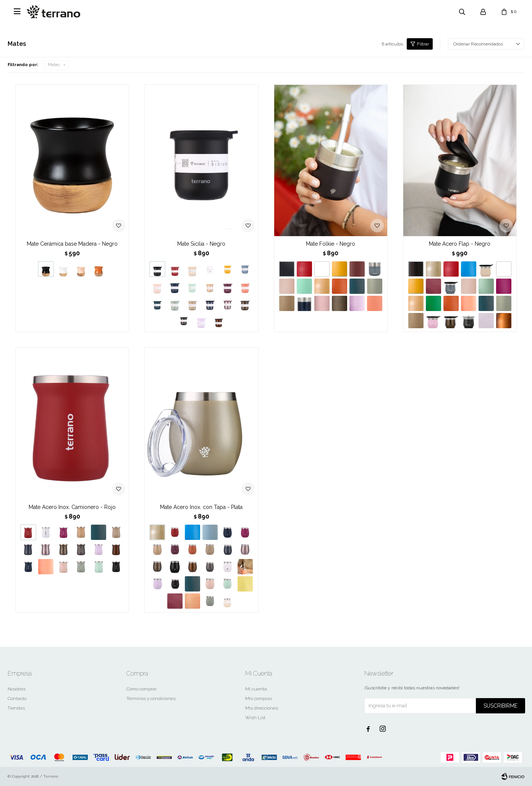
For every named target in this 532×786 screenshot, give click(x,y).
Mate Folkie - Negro (331, 244)
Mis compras (259, 698)
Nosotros (17, 689)
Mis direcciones (262, 708)
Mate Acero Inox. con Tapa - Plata (201, 507)
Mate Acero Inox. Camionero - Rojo (72, 507)
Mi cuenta (256, 689)
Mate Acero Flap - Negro (460, 244)
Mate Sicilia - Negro (201, 244)
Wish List (255, 718)
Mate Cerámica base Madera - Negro (72, 244)
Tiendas (16, 708)
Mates (54, 65)
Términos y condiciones (151, 698)
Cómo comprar (141, 689)
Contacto (17, 698)
